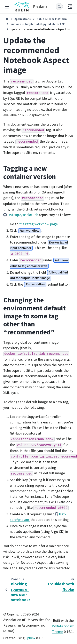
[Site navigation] (7, 7)
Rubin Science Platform (52, 19)
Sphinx (30, 638)
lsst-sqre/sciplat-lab (23, 215)
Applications (23, 19)
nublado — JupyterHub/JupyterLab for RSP (38, 24)
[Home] (7, 19)
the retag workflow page (38, 224)
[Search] (59, 7)
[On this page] (70, 7)
